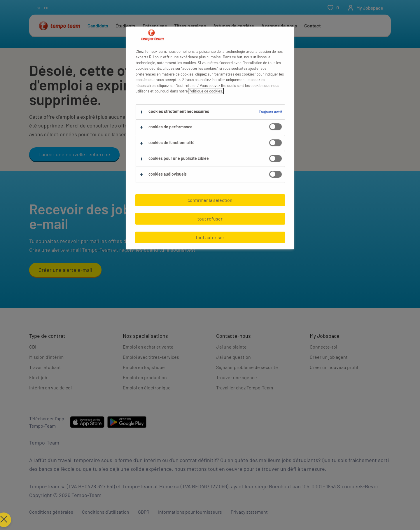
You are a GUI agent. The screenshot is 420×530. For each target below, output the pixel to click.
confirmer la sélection (210, 200)
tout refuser (210, 219)
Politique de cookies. (206, 91)
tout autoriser (210, 237)
